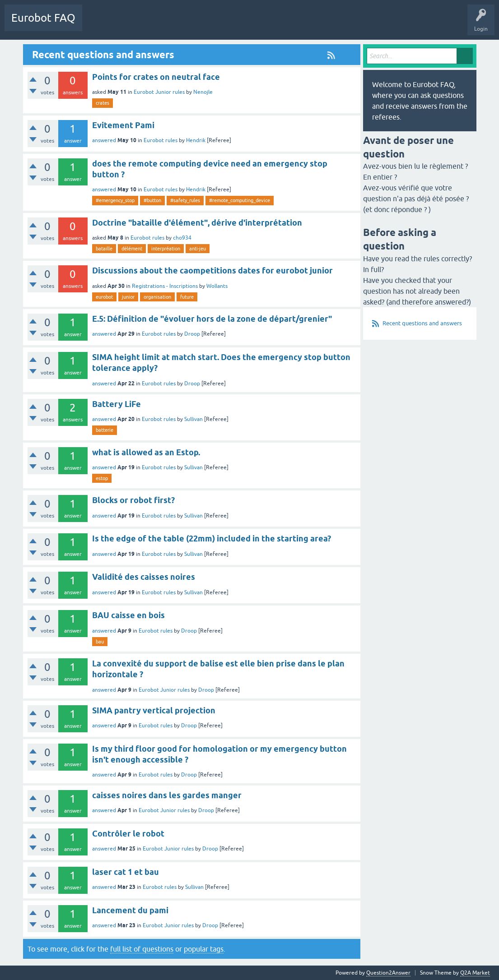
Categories (137, 24)
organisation (157, 297)
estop (102, 478)
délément (132, 249)
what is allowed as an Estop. (146, 452)
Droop (192, 334)
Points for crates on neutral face (156, 77)
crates (103, 103)
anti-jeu (198, 249)
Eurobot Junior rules (159, 92)
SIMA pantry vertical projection (154, 710)
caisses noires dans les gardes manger (167, 795)
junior (128, 297)
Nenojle (203, 92)
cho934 (182, 238)
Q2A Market (475, 973)
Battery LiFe (117, 404)
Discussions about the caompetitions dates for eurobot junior (212, 270)
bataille (104, 249)
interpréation (166, 249)
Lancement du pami (130, 910)
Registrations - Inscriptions (165, 286)
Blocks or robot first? (133, 500)
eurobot (104, 297)
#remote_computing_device (240, 200)
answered (104, 140)
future (187, 297)
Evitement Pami (123, 125)
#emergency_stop (115, 200)
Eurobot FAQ (43, 18)
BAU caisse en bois (128, 615)
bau (100, 642)
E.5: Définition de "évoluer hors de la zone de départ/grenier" (212, 319)
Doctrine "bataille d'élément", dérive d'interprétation (197, 223)
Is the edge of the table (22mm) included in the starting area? (212, 539)
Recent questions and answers (422, 323)
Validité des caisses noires (144, 577)
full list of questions (142, 949)
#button (152, 200)
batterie (105, 430)
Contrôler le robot (128, 834)
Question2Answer (388, 973)
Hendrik (196, 140)
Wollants (217, 286)
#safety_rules (185, 200)
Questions (101, 24)
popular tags (204, 949)
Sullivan (194, 419)
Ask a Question (179, 24)
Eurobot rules (161, 140)
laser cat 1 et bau (126, 872)
